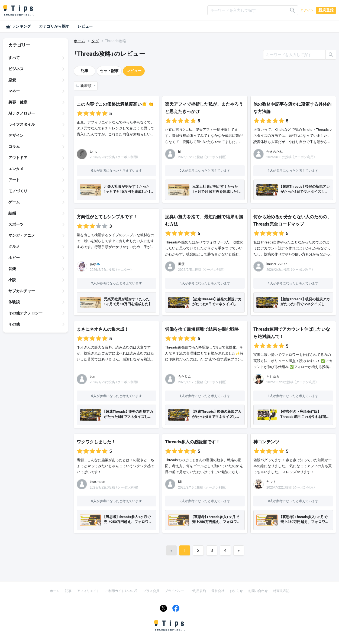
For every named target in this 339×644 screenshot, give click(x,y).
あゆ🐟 (95, 264)
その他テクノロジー (25, 313)
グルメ (14, 246)
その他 (14, 324)
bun (92, 377)
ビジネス (16, 69)
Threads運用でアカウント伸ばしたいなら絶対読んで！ (292, 333)
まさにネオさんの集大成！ (103, 329)
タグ (95, 41)
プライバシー (175, 591)
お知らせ (236, 591)
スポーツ (16, 224)
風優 (181, 264)
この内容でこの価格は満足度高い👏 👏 (116, 104)
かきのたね (275, 152)
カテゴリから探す (54, 26)
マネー (14, 91)
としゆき (273, 377)
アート (14, 180)
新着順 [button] (86, 86)
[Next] (239, 550)
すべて (14, 58)
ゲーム (14, 202)
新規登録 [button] (326, 10)
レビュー (85, 26)
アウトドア (18, 158)
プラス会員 (151, 591)
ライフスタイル (22, 124)
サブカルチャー (22, 291)
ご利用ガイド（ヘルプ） (121, 591)
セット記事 (109, 71)
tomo (93, 152)
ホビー (14, 258)
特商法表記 (281, 591)
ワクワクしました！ (96, 442)
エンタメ (16, 169)
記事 (85, 71)
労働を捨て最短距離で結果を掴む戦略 (202, 329)
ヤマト (271, 482)
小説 (12, 280)
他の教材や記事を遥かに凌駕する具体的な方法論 (292, 108)
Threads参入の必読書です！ (193, 442)
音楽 (12, 269)
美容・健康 (18, 102)
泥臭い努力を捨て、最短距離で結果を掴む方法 (204, 220)
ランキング (18, 27)
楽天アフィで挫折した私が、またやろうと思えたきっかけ (204, 108)
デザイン (16, 135)
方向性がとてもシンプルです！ (107, 217)
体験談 (14, 302)
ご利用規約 (198, 591)
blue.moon (97, 482)
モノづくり (18, 191)
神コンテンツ (266, 442)
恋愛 (12, 80)
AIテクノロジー (22, 113)
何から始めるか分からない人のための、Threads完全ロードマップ (292, 220)
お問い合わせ (258, 591)
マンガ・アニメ (22, 235)
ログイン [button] (307, 10)
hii (180, 152)
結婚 (12, 213)
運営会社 (218, 591)
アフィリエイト (88, 591)
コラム (14, 147)
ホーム (79, 41)
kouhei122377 (277, 264)
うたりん (185, 377)
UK (180, 482)
